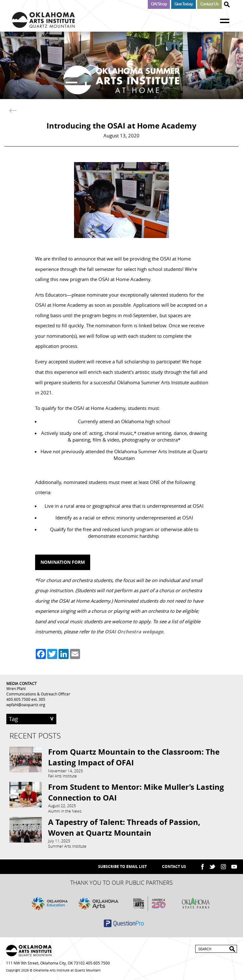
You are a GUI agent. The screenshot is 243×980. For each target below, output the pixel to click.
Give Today (184, 4)
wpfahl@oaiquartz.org (26, 705)
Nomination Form (63, 562)
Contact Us (209, 4)
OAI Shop (159, 4)
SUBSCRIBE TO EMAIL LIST (122, 867)
